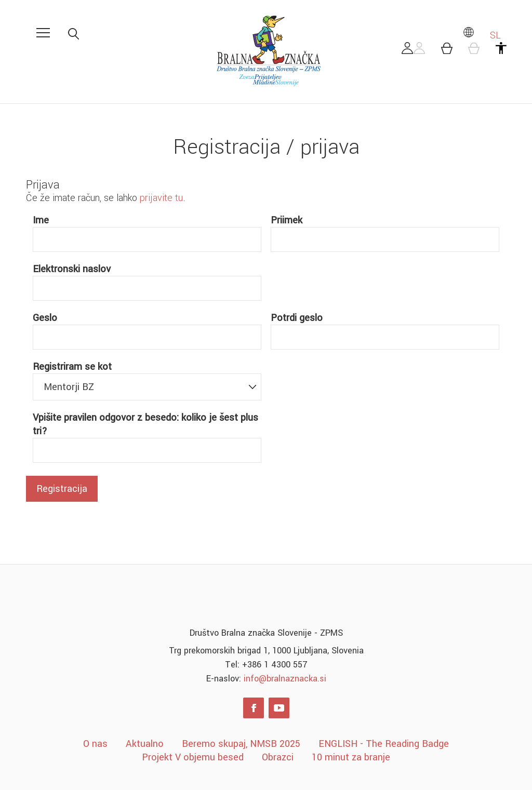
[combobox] (147, 387)
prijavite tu (161, 198)
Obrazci (278, 757)
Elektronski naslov (72, 269)
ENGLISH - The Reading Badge (384, 744)
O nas (95, 744)
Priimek (287, 220)
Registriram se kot (72, 367)
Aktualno (145, 744)
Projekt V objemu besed (193, 757)
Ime (41, 220)
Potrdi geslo (297, 318)
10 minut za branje (351, 757)
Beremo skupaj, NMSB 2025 (241, 744)
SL (482, 35)
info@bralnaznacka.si (285, 679)
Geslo (45, 318)
